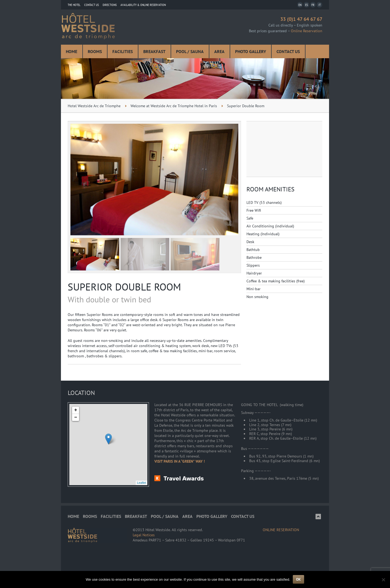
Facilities (123, 51)
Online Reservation (307, 31)
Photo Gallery (251, 51)
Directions (110, 5)
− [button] (76, 417)
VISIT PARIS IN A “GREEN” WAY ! (180, 461)
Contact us (92, 5)
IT (320, 5)
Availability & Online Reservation (143, 5)
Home (71, 51)
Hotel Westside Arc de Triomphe (94, 106)
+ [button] (76, 410)
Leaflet (142, 483)
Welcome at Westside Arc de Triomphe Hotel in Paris (174, 106)
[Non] (383, 580)
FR (313, 5)
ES (307, 5)
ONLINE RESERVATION (281, 530)
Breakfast (154, 51)
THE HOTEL (74, 5)
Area (219, 51)
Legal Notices (144, 535)
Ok (298, 579)
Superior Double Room (246, 106)
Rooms (95, 51)
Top (318, 517)
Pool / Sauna (190, 51)
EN (300, 5)
